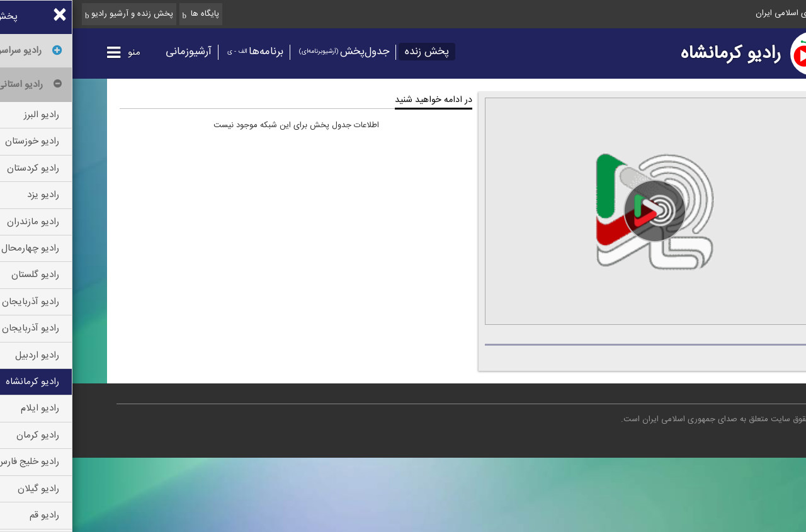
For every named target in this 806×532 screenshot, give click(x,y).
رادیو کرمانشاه (658, 54)
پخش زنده (355, 52)
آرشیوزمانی (116, 52)
